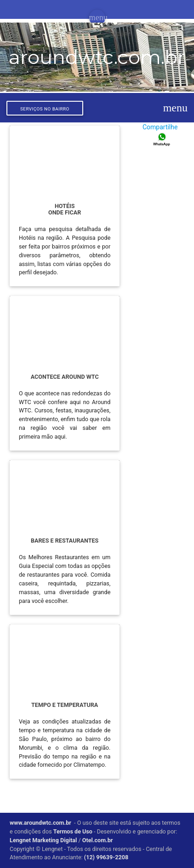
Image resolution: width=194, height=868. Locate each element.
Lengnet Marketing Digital (43, 840)
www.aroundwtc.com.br (40, 823)
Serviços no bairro (45, 109)
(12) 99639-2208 (106, 857)
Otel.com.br (98, 840)
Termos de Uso (73, 831)
